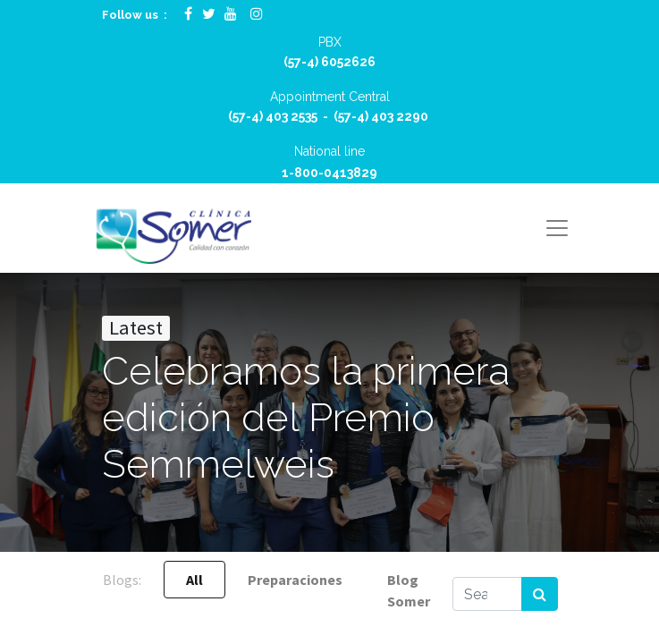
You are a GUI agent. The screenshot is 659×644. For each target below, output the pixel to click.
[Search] (540, 594)
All (194, 580)
